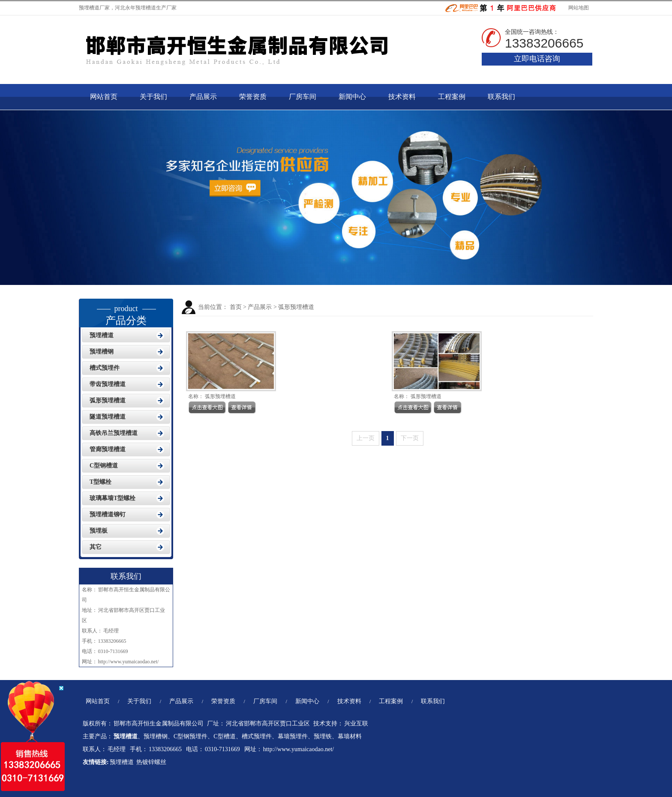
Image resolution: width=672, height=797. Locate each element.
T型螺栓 (100, 482)
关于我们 (153, 97)
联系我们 (501, 97)
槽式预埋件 (105, 368)
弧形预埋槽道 (296, 307)
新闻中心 (352, 97)
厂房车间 (303, 97)
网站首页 (104, 97)
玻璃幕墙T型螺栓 (112, 498)
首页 (236, 307)
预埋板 (99, 531)
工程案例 (452, 97)
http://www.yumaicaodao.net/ (129, 662)
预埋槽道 (89, 8)
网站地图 (578, 8)
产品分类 (126, 312)
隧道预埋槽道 (108, 417)
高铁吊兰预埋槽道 (114, 433)
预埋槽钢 (102, 352)
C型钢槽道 (104, 466)
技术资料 (402, 97)
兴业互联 (356, 724)
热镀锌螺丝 (152, 762)
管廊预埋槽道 (108, 449)
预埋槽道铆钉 (108, 514)
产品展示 (203, 97)
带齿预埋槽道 (108, 384)
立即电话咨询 (537, 59)
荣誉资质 (253, 97)
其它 (96, 547)
